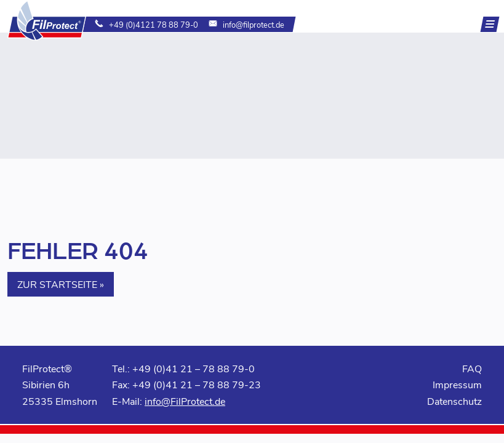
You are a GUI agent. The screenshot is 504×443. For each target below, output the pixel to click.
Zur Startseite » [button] (61, 284)
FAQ (472, 368)
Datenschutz (454, 401)
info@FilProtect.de (185, 401)
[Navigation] (490, 24)
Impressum (457, 384)
